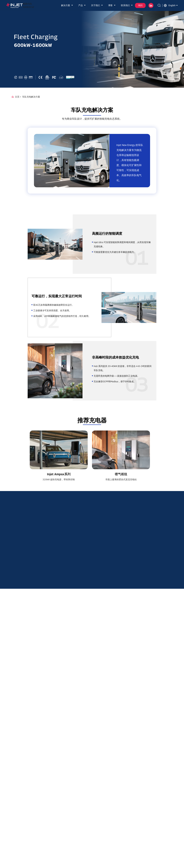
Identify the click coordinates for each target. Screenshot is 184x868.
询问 (140, 5)
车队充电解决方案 (31, 97)
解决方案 (67, 5)
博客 (112, 5)
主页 (17, 97)
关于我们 (97, 5)
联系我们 (127, 5)
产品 (82, 5)
